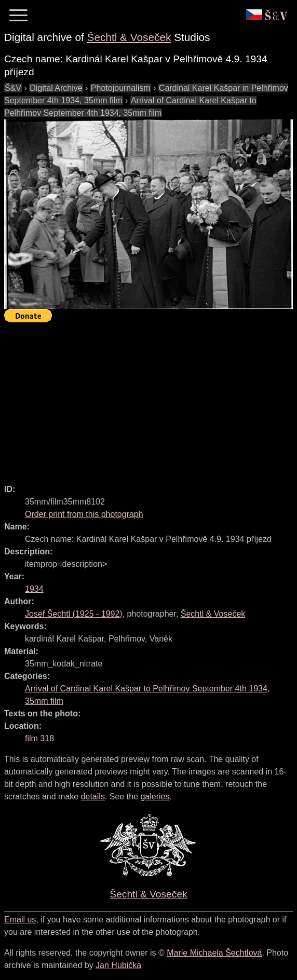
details (93, 797)
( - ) (74, 614)
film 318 (39, 738)
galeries (155, 797)
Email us (20, 920)
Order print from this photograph (84, 514)
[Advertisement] (151, 399)
